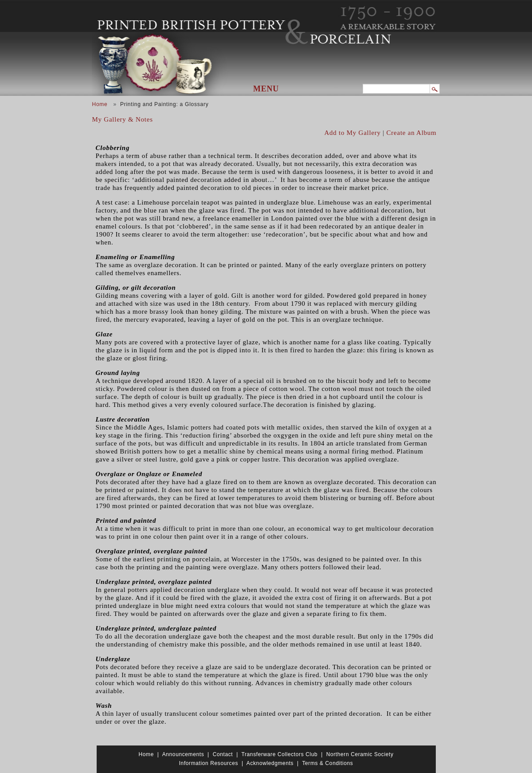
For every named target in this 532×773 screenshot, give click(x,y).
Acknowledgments (270, 763)
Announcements (183, 754)
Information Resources (209, 763)
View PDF (433, 140)
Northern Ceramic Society (360, 754)
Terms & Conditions (327, 763)
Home (100, 104)
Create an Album (412, 133)
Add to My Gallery (353, 133)
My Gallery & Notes (123, 119)
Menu (266, 89)
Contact (223, 754)
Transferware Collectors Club (280, 754)
